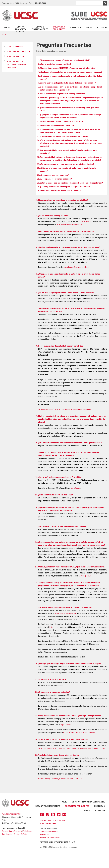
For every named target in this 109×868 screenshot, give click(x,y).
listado (52, 627)
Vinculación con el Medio (50, 837)
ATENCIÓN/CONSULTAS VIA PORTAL (79, 732)
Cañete (24, 834)
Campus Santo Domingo (12, 831)
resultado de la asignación (65, 613)
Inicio (7, 28)
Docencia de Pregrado (49, 831)
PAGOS (89, 28)
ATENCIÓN (102, 28)
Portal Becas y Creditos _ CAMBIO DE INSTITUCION (60, 779)
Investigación (45, 834)
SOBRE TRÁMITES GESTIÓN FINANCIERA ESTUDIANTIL (17, 64)
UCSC (20, 16)
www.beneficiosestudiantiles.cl (69, 225)
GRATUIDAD (75, 28)
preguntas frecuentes (59, 28)
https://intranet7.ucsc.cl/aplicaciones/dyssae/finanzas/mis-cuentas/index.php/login (73, 748)
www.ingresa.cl (85, 576)
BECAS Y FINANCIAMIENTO (40, 28)
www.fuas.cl (86, 222)
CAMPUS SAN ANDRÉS (12, 814)
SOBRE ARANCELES (15, 56)
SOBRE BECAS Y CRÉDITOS (18, 52)
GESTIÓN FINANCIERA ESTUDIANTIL (21, 29)
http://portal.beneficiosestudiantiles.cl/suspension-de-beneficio (64, 409)
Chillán (17, 834)
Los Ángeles (7, 834)
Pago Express (66, 725)
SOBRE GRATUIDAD (15, 47)
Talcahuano (28, 831)
